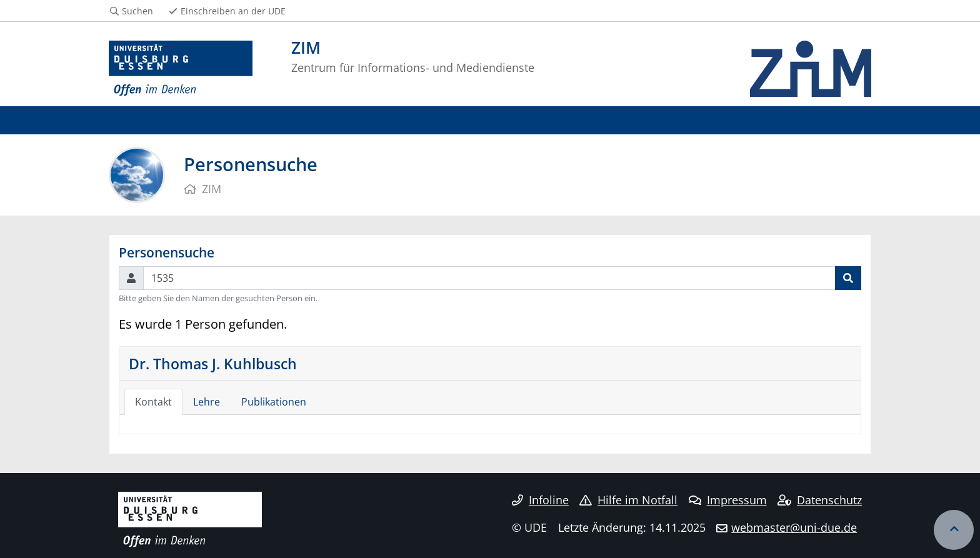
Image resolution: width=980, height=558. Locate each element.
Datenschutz (820, 500)
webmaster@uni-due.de (794, 527)
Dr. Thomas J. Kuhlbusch (213, 364)
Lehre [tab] (207, 402)
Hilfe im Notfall (628, 500)
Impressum (728, 500)
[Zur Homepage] (181, 69)
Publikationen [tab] (274, 402)
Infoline (540, 500)
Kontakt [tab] (153, 402)
